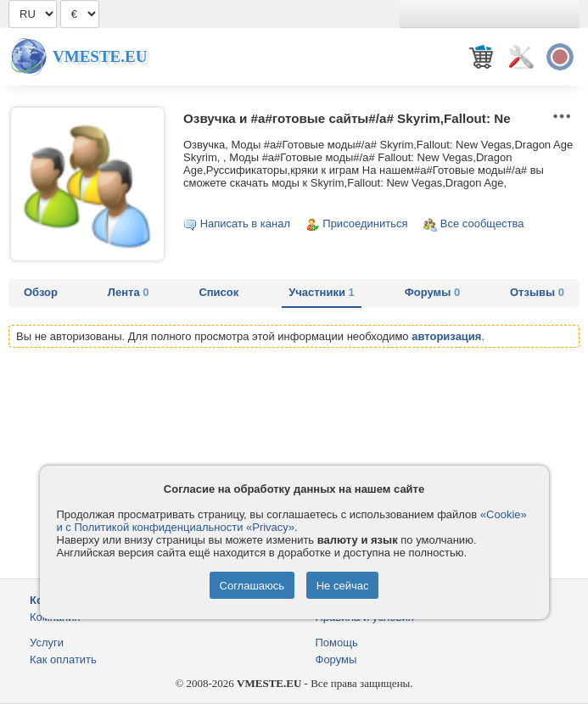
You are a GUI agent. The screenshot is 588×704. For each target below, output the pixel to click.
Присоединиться (365, 223)
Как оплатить (63, 659)
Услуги (47, 643)
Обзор (41, 292)
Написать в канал (245, 223)
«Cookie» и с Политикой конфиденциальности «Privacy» (292, 521)
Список (218, 292)
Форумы (432, 292)
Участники (322, 292)
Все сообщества (482, 223)
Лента (129, 292)
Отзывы (537, 292)
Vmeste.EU (100, 56)
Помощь (337, 643)
